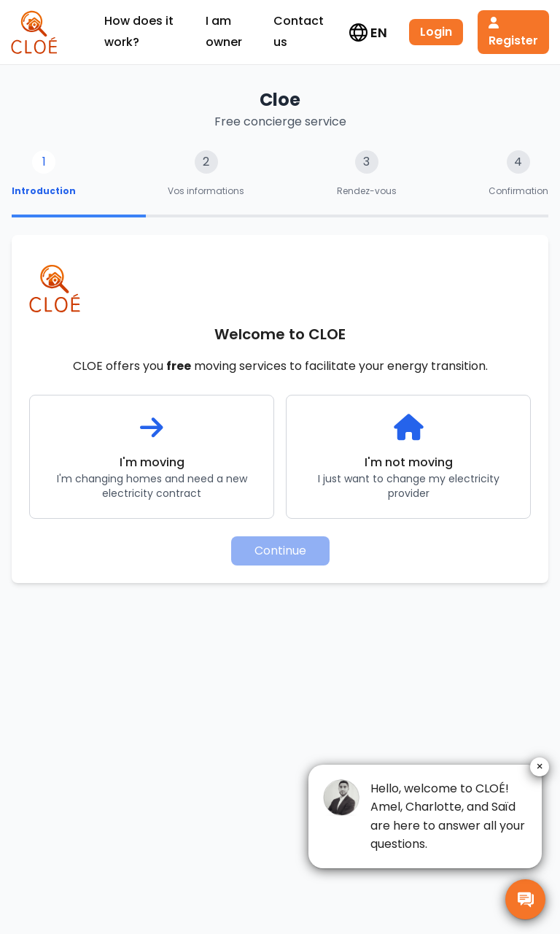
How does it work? (139, 31)
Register (513, 33)
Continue (280, 551)
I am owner (224, 31)
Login (436, 32)
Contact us (299, 31)
